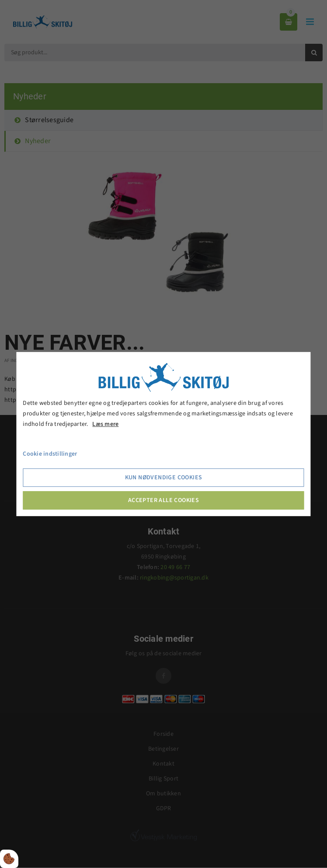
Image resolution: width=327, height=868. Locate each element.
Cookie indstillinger (50, 454)
